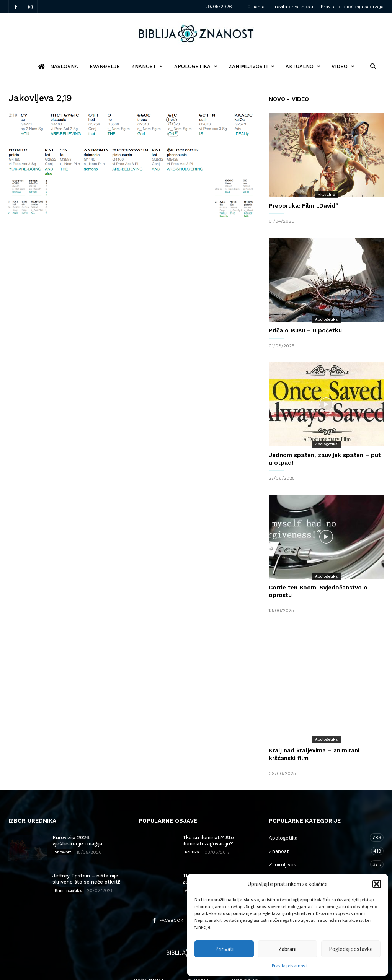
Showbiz (63, 821)
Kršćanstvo (318, 860)
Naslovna (149, 950)
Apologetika (196, 66)
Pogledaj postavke (351, 949)
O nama (256, 7)
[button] (377, 884)
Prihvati (224, 949)
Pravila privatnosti (290, 966)
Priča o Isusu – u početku (305, 330)
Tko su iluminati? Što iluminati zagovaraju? (208, 810)
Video (343, 66)
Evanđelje (105, 66)
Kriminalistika (68, 860)
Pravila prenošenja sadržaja (352, 7)
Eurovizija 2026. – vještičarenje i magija (77, 810)
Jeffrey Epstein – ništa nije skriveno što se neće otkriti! (86, 848)
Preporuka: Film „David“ (304, 206)
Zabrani (287, 949)
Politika (192, 821)
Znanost (147, 66)
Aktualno (303, 66)
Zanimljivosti (251, 66)
